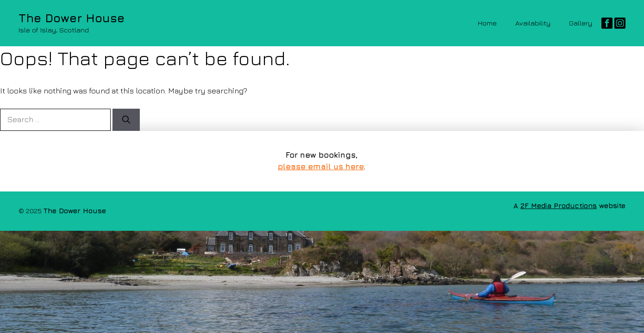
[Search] (126, 120)
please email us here (321, 166)
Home (487, 23)
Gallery (581, 23)
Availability (533, 23)
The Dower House (72, 18)
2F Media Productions (559, 206)
